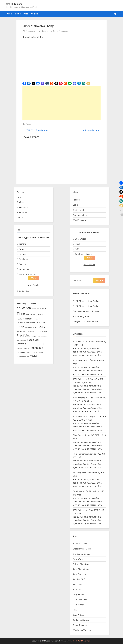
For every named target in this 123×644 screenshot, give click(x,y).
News (19, 197)
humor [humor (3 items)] (36, 319)
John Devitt (78, 590)
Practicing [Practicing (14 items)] (24, 335)
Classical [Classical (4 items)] (35, 304)
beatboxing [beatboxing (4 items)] (22, 304)
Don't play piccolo (83, 254)
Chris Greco (78, 311)
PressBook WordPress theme (80, 641)
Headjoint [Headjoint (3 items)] (20, 319)
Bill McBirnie (78, 301)
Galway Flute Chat (81, 564)
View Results (34, 285)
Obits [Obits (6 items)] (42, 327)
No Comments (62, 31)
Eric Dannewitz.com (82, 554)
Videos (28, 124)
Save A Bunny (79, 615)
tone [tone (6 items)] (29, 352)
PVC (77, 249)
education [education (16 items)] (24, 308)
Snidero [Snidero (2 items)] (31, 344)
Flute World (78, 559)
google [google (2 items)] (33, 315)
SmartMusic (22, 212)
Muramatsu (24, 269)
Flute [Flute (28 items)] (21, 314)
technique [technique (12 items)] (37, 348)
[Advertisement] (61, 103)
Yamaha (23, 244)
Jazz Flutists (94, 301)
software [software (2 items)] (37, 344)
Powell (22, 249)
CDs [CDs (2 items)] (29, 304)
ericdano (48, 31)
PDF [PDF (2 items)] (24, 332)
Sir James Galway (81, 620)
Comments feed (80, 215)
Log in (76, 205)
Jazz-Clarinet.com (81, 569)
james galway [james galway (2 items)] (41, 323)
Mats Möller (78, 605)
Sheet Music (23, 207)
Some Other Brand (27, 274)
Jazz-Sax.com (79, 574)
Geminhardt (24, 259)
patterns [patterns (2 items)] (19, 332)
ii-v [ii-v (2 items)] (41, 319)
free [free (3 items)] (28, 314)
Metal (77, 244)
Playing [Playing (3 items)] (45, 331)
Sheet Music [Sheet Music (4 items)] (22, 344)
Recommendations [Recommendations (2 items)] (43, 336)
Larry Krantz (78, 595)
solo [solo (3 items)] (43, 344)
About (9, 14)
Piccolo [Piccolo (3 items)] (38, 331)
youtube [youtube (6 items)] (34, 356)
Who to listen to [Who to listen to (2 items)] (21, 356)
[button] (24, 83)
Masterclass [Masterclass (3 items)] (30, 327)
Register (76, 200)
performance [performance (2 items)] (31, 332)
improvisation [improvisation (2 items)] (21, 323)
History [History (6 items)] (29, 319)
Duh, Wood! (80, 239)
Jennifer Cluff (79, 579)
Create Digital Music (82, 549)
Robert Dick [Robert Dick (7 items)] (33, 340)
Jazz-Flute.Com (14, 4)
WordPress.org (80, 220)
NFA (75, 610)
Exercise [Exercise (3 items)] (43, 308)
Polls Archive (23, 291)
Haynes (22, 254)
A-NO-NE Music (80, 544)
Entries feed (78, 210)
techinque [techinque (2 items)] (26, 348)
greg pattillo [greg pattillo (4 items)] (41, 314)
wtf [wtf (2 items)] (28, 356)
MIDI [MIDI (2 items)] (37, 327)
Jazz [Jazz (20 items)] (20, 327)
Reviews (21, 202)
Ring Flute (85, 316)
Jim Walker (78, 584)
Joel (75, 316)
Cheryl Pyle (78, 322)
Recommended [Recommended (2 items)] (21, 340)
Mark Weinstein (80, 600)
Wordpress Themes (82, 630)
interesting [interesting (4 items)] (31, 322)
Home (18, 14)
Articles (34, 14)
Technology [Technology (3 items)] (21, 352)
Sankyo (22, 264)
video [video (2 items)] (41, 352)
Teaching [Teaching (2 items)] (20, 348)
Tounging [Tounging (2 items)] (35, 352)
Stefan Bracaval (80, 625)
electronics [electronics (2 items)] (35, 309)
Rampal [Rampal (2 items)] (34, 336)
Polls (26, 14)
